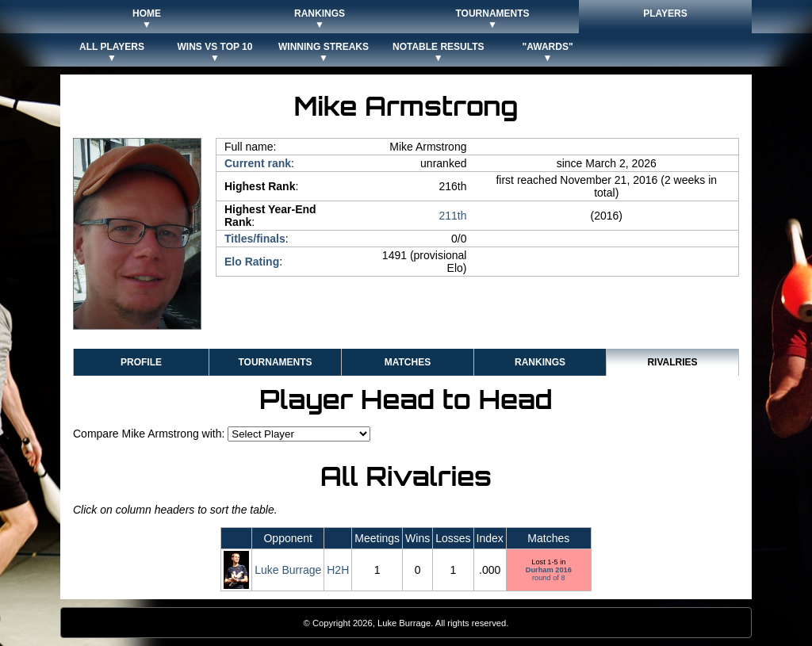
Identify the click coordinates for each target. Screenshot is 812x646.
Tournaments (275, 362)
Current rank (258, 163)
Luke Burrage (288, 570)
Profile (141, 362)
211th (452, 216)
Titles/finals (255, 239)
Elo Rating (252, 262)
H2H (338, 570)
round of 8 (549, 574)
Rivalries (672, 362)
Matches (408, 362)
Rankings (540, 362)
